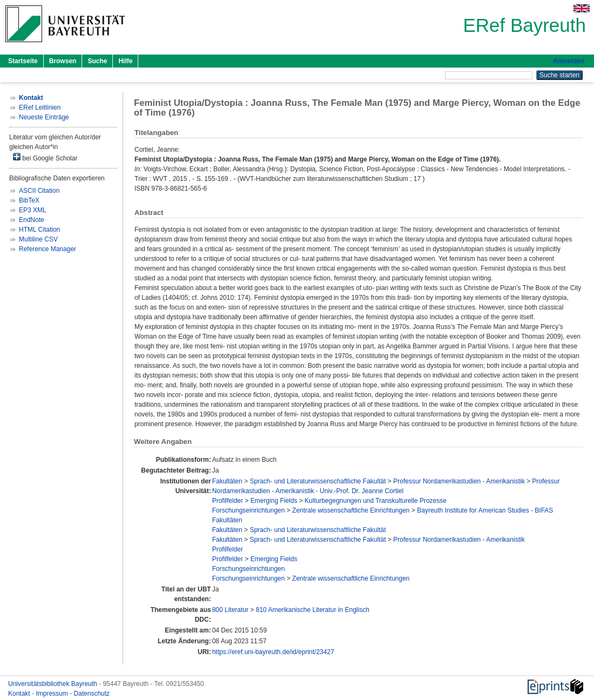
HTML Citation (39, 230)
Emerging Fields (274, 501)
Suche (97, 61)
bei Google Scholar (45, 157)
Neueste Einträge (44, 117)
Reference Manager (48, 249)
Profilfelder (228, 501)
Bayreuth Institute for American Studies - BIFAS (485, 510)
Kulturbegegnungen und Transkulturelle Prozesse (376, 501)
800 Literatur (230, 610)
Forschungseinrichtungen (249, 510)
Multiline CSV (38, 239)
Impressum (53, 694)
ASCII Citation (39, 191)
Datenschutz (92, 694)
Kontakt (20, 694)
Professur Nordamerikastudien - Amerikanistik (459, 481)
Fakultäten (227, 481)
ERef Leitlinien (40, 107)
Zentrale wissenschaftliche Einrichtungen (351, 510)
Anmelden (569, 61)
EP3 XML (33, 210)
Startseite (23, 61)
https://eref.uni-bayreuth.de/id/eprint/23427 (273, 652)
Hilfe (125, 61)
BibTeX (29, 200)
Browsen (63, 61)
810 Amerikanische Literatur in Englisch (313, 610)
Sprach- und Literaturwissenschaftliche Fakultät (318, 481)
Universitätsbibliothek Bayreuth (53, 684)
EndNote (32, 220)
